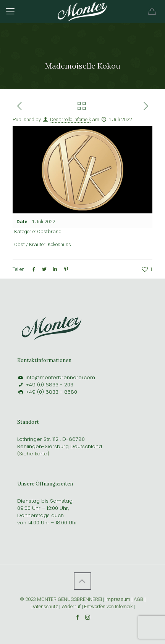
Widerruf (72, 606)
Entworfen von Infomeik (108, 606)
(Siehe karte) (33, 454)
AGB (138, 599)
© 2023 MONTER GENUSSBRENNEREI (61, 599)
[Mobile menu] (10, 11)
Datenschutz (44, 606)
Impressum (118, 599)
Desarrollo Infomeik (70, 119)
